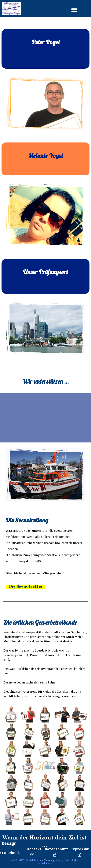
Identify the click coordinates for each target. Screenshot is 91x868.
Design (9, 844)
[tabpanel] (45, 49)
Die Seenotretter (26, 586)
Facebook (11, 853)
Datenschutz (57, 849)
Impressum (80, 849)
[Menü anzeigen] (74, 10)
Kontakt (35, 849)
